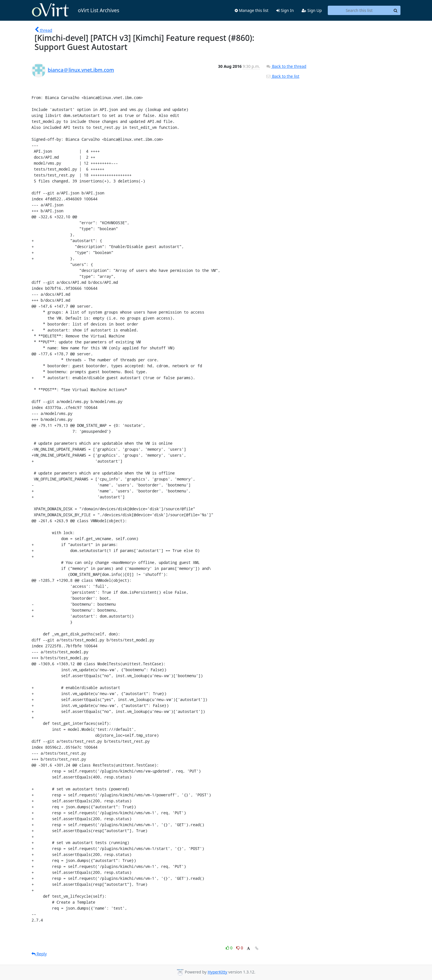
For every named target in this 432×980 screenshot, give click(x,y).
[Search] (395, 11)
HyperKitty (217, 972)
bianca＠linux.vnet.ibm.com (81, 70)
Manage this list (252, 10)
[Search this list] (359, 11)
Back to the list (283, 76)
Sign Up (312, 10)
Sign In (285, 10)
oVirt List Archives (75, 10)
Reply (39, 954)
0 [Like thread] (230, 948)
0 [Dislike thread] (240, 948)
